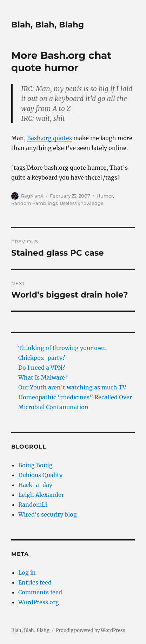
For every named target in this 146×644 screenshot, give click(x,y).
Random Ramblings (34, 203)
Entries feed (35, 582)
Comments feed (40, 592)
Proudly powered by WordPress (91, 630)
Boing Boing (35, 465)
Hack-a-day (35, 485)
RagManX (32, 196)
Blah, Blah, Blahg (48, 25)
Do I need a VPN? (42, 368)
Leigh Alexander (41, 495)
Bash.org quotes (49, 138)
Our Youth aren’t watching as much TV (72, 387)
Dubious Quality (40, 475)
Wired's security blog (48, 514)
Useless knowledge (82, 203)
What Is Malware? (43, 377)
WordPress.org (39, 602)
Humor (105, 196)
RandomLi (33, 505)
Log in (27, 573)
